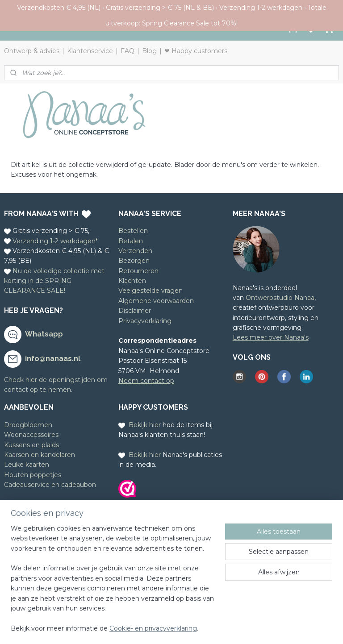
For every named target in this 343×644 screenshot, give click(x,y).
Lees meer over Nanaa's (271, 337)
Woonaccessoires (31, 435)
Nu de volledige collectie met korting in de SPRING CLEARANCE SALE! (54, 281)
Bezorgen (134, 261)
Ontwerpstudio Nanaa (280, 298)
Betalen (131, 241)
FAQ (128, 51)
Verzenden (135, 251)
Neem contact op (146, 381)
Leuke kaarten (27, 465)
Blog (149, 51)
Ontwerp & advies (32, 51)
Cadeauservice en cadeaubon (50, 485)
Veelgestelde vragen (151, 291)
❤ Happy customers (196, 51)
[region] (113, 584)
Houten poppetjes (33, 475)
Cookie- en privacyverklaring (153, 628)
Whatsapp (44, 334)
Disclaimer (135, 311)
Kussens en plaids (31, 445)
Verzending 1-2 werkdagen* (55, 241)
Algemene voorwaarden (156, 301)
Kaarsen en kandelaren (40, 455)
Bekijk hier (145, 425)
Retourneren (138, 271)
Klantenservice (90, 51)
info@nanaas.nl (53, 359)
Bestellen (133, 231)
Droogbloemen (28, 425)
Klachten (132, 281)
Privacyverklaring (145, 321)
